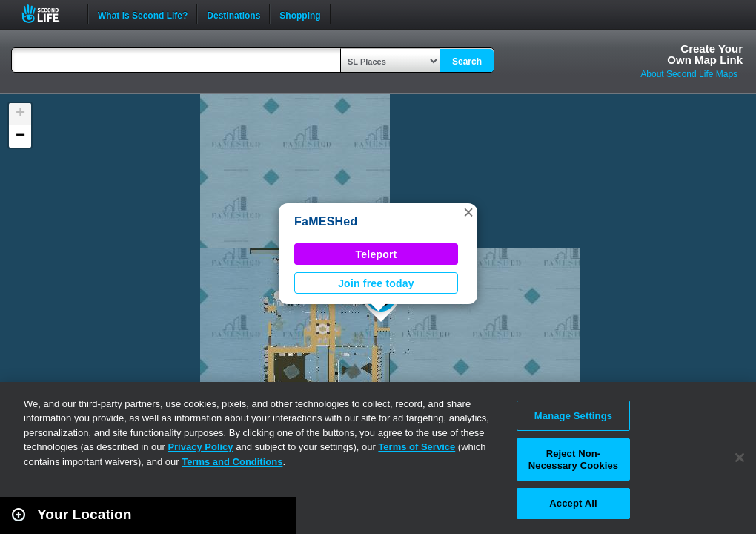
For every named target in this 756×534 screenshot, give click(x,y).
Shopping (300, 14)
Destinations (233, 14)
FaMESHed (326, 221)
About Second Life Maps (689, 74)
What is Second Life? (143, 14)
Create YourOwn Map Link (705, 54)
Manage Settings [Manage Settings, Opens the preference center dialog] (573, 416)
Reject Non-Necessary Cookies (573, 459)
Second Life (49, 14)
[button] (468, 212)
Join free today (376, 283)
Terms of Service (417, 447)
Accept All (573, 503)
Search (467, 62)
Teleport (377, 254)
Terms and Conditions (232, 462)
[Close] (740, 458)
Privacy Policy (200, 447)
